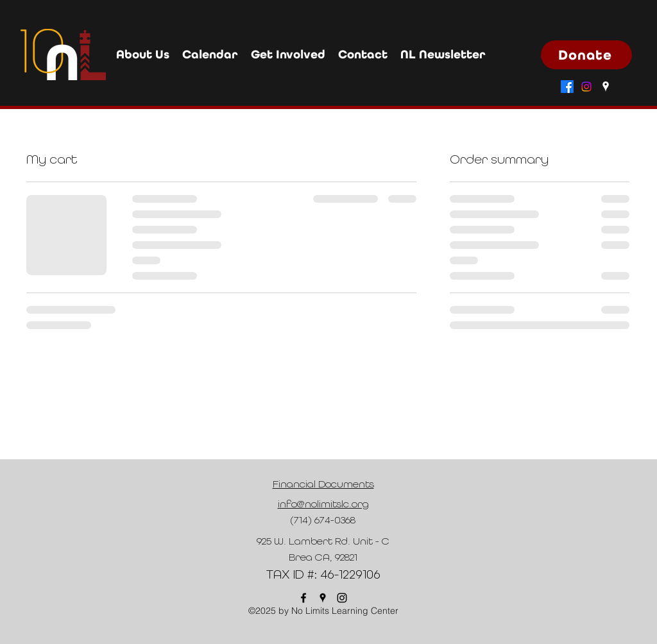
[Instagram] (586, 87)
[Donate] (586, 55)
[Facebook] (567, 87)
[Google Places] (606, 87)
